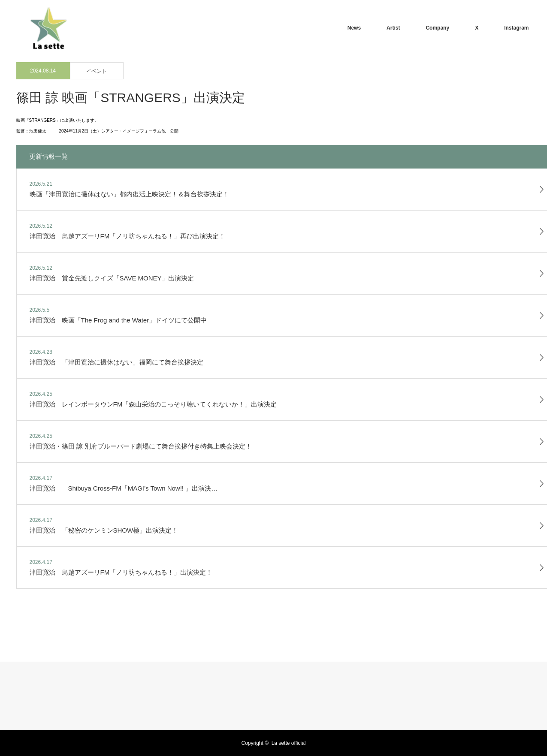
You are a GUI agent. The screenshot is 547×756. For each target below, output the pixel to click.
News (354, 28)
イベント (97, 71)
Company (437, 28)
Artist (393, 28)
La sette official (289, 743)
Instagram (516, 28)
